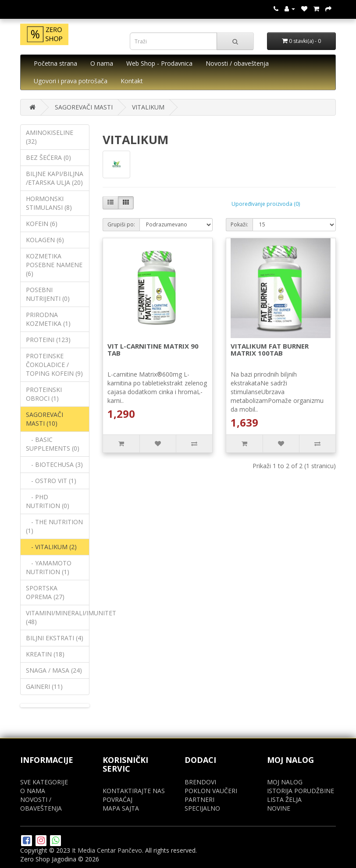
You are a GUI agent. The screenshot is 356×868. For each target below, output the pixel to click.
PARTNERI (199, 799)
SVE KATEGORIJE (44, 782)
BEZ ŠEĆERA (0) (48, 157)
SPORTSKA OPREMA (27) (45, 592)
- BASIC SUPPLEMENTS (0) (53, 444)
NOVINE (279, 808)
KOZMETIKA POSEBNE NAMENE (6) (54, 265)
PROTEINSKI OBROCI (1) (44, 394)
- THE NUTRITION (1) (54, 526)
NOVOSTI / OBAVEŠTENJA (41, 804)
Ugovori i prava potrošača (71, 81)
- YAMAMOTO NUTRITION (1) (49, 567)
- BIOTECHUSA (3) (54, 464)
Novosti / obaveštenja (237, 63)
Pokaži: (239, 224)
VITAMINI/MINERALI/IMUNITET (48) (58, 617)
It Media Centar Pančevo (107, 850)
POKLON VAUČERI (211, 791)
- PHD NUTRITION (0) (48, 501)
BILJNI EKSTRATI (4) (55, 638)
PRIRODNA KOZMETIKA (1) (48, 319)
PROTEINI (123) (48, 340)
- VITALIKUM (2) (51, 547)
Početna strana (55, 63)
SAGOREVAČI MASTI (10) (44, 419)
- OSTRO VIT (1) (51, 481)
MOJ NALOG (285, 782)
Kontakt (132, 81)
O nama (102, 63)
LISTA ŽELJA (284, 799)
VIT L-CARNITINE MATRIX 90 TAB (153, 350)
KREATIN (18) (45, 654)
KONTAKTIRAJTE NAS (134, 791)
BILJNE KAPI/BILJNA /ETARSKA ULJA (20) (55, 178)
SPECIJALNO (202, 808)
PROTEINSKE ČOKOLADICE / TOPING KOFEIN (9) (54, 365)
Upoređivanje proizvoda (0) (266, 204)
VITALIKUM (148, 107)
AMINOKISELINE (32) (50, 137)
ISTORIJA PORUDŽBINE (301, 791)
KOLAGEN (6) (45, 240)
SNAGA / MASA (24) (54, 670)
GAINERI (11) (44, 686)
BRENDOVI (200, 782)
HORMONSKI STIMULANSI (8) (49, 203)
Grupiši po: (121, 224)
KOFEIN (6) (42, 224)
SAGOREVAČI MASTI (84, 107)
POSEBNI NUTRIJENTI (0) (48, 294)
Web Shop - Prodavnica (159, 63)
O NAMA (33, 791)
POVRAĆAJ (117, 799)
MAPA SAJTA (121, 808)
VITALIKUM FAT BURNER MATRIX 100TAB (270, 350)
